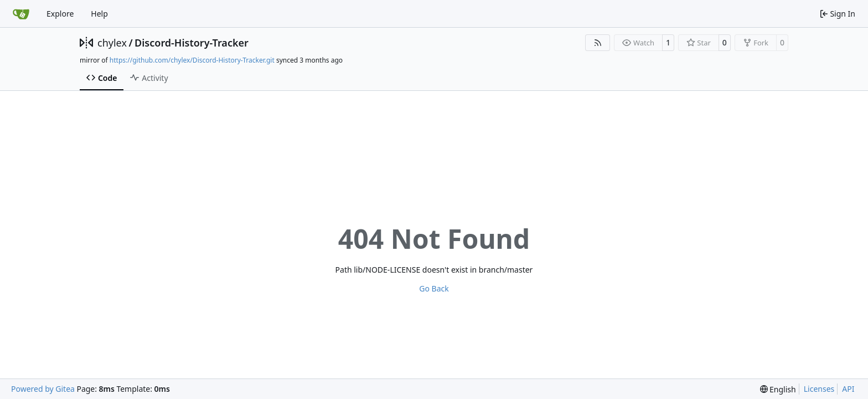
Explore (60, 14)
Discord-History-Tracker (192, 43)
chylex (112, 43)
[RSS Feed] (598, 43)
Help (99, 14)
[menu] (778, 389)
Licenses (819, 389)
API (848, 389)
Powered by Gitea (43, 389)
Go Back (434, 288)
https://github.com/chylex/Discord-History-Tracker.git (192, 60)
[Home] (21, 14)
